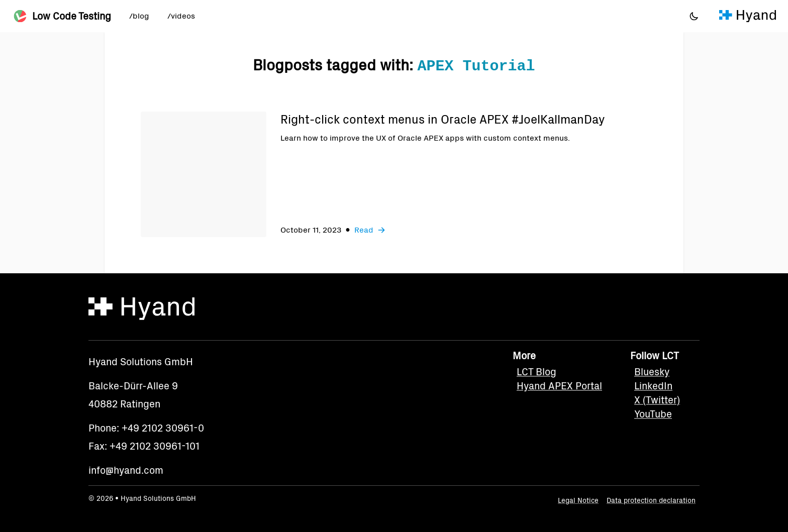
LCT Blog (536, 372)
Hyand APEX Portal (559, 386)
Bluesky (652, 372)
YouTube (653, 414)
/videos (181, 16)
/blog (139, 16)
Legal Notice (578, 501)
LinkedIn (653, 386)
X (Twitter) (657, 400)
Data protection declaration (651, 501)
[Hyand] (748, 16)
